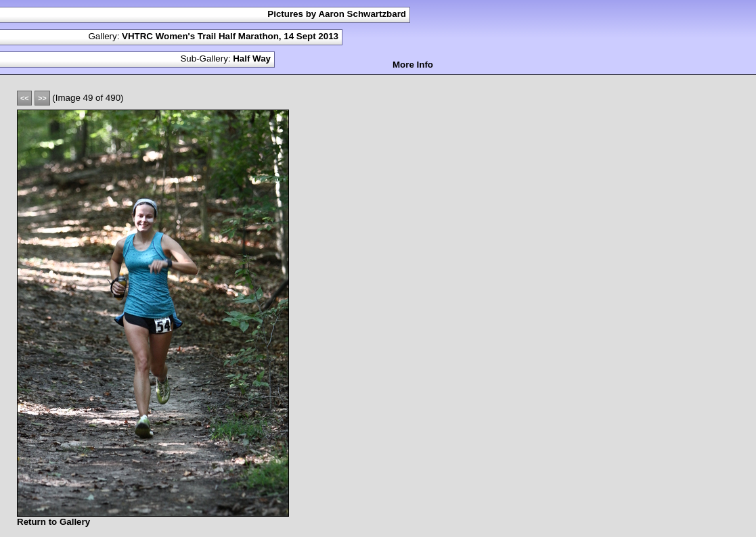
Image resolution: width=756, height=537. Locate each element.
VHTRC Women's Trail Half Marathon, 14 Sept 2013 (230, 36)
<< (24, 98)
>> (42, 98)
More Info (413, 65)
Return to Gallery (53, 522)
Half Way (252, 59)
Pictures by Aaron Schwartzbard (337, 14)
